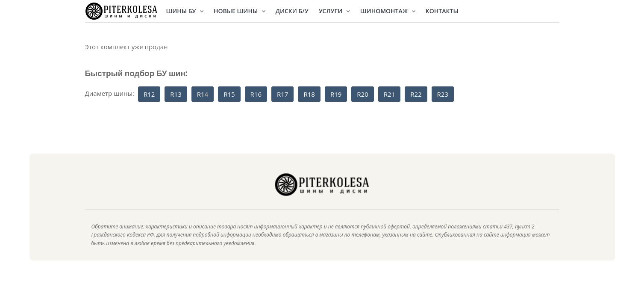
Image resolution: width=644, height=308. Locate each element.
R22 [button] (416, 94)
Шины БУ (185, 11)
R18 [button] (309, 94)
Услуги (334, 11)
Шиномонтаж (388, 11)
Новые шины (240, 11)
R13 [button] (176, 94)
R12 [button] (149, 94)
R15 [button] (229, 94)
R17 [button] (282, 94)
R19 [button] (336, 94)
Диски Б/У (292, 11)
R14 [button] (203, 94)
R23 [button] (443, 94)
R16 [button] (256, 94)
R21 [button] (389, 94)
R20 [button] (362, 94)
